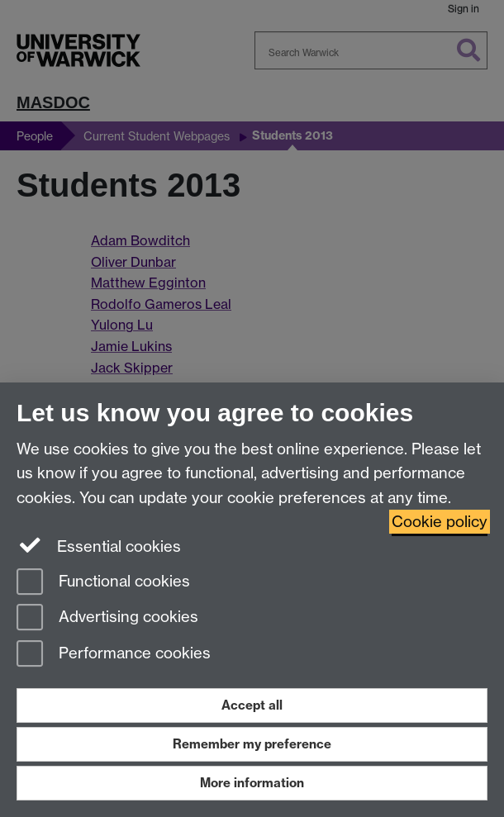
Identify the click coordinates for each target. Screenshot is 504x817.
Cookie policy (440, 522)
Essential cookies (99, 545)
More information (252, 783)
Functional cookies (103, 583)
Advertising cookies (107, 618)
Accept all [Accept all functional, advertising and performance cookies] (252, 705)
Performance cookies (114, 655)
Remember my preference (252, 744)
